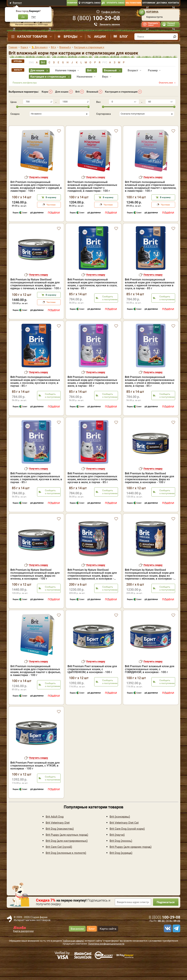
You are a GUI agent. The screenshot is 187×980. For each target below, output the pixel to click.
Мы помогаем (133, 3)
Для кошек (62, 92)
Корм (45, 92)
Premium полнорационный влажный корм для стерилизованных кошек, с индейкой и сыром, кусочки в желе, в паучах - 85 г (93, 397)
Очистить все (166, 83)
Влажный (92, 92)
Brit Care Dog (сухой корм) (127, 844)
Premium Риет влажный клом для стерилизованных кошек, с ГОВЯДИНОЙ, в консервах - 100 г (150, 685)
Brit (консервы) (120, 832)
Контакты (174, 3)
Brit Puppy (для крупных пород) (67, 850)
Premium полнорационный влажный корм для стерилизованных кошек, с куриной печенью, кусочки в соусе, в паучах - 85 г (150, 300)
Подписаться (166, 918)
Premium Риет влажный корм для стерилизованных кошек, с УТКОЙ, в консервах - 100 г (35, 781)
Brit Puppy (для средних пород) (131, 862)
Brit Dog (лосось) (121, 856)
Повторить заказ (153, 24)
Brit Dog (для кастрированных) (67, 856)
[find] (175, 37)
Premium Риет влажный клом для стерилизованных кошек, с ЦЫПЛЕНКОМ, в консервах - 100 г (92, 685)
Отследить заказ (91, 3)
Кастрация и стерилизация (121, 92)
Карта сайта (108, 944)
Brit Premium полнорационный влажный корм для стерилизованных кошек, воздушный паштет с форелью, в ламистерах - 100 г (36, 686)
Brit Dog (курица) (121, 868)
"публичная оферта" (73, 956)
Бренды (71, 36)
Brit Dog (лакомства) (60, 844)
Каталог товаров (32, 36)
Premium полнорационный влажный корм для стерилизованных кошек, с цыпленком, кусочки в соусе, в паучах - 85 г (92, 300)
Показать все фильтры (25, 83)
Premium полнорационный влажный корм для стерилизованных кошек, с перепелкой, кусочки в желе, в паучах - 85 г (36, 494)
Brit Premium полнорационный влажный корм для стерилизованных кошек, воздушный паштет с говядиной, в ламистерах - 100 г (92, 202)
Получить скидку (39, 193)
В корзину (51, 213)
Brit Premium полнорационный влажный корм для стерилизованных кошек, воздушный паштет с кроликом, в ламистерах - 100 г (151, 202)
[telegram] (176, 944)
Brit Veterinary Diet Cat (124, 838)
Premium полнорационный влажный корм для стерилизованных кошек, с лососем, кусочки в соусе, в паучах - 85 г (35, 397)
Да (23, 17)
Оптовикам (149, 3)
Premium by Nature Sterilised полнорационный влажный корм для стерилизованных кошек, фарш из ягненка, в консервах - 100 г (35, 590)
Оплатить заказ (116, 3)
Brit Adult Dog (55, 832)
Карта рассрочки (23, 947)
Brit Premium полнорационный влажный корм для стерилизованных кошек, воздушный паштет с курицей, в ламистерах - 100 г (36, 202)
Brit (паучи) (117, 850)
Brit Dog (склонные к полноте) (66, 868)
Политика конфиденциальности (106, 959)
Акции (100, 36)
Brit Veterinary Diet (58, 838)
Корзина (152, 12)
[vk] (167, 944)
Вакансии (77, 944)
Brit (78, 92)
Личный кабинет (171, 24)
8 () (96, 18)
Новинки (72, 3)
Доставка (162, 3)
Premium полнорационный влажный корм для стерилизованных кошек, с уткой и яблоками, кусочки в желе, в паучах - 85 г (150, 397)
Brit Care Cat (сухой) (59, 862)
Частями (51, 220)
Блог (124, 36)
